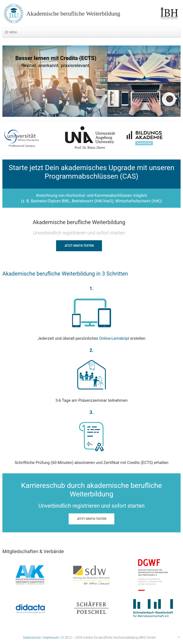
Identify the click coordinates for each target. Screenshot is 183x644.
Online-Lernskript (114, 338)
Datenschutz (32, 638)
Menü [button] (11, 32)
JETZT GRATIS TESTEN (79, 246)
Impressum (51, 638)
